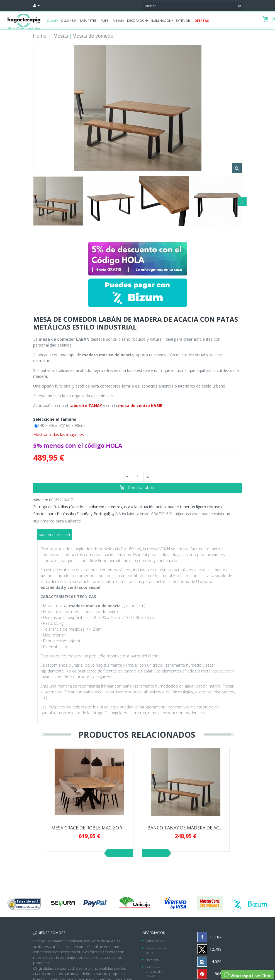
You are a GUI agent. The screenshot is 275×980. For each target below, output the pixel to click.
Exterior (183, 20)
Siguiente (155, 853)
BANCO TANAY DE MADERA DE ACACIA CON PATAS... (186, 828)
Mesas (118, 20)
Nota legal (153, 960)
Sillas (52, 20)
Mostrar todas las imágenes (59, 435)
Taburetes (88, 20)
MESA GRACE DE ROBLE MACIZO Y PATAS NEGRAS (90, 828)
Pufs (105, 20)
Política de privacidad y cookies (154, 971)
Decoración (137, 20)
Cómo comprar (156, 941)
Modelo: (41, 500)
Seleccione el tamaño (55, 419)
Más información (55, 535)
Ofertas (202, 20)
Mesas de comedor (94, 36)
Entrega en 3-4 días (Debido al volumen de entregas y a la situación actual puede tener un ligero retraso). (128, 507)
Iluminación (161, 20)
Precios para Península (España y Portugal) (72, 514)
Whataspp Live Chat (247, 975)
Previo (120, 853)
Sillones (68, 20)
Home (40, 36)
